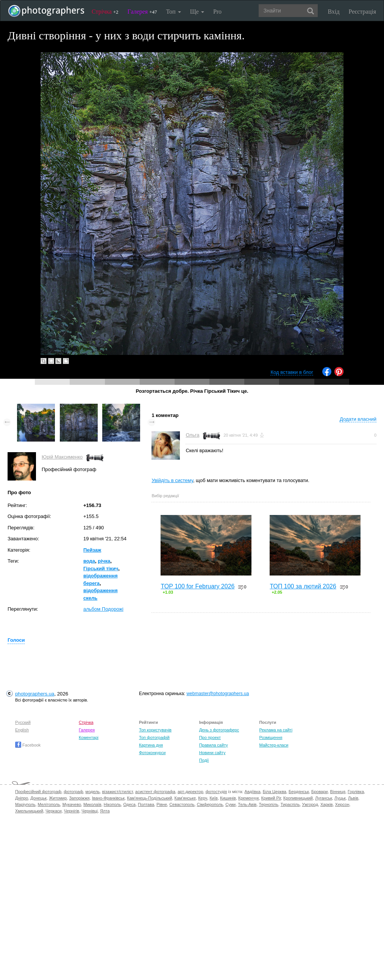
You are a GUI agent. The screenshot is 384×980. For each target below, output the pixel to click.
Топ (173, 12)
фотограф (73, 792)
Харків (327, 804)
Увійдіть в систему (172, 480)
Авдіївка (253, 792)
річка (104, 561)
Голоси (16, 640)
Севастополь (182, 804)
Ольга (192, 435)
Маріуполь (25, 804)
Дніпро (22, 798)
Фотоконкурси (152, 753)
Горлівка (356, 792)
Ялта (105, 811)
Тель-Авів (247, 804)
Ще (197, 12)
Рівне (162, 804)
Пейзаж (92, 550)
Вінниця (338, 792)
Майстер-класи (274, 745)
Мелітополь (49, 804)
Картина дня (151, 745)
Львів (353, 798)
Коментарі (89, 737)
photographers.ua (35, 694)
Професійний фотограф (38, 792)
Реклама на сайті (276, 730)
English (22, 730)
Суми (230, 804)
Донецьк (38, 798)
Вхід (334, 12)
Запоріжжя (79, 798)
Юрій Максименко (62, 457)
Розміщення (271, 737)
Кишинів (228, 798)
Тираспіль (290, 804)
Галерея (142, 12)
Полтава (146, 804)
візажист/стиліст (117, 792)
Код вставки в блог (292, 372)
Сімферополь (210, 804)
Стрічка (105, 12)
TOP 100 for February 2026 (197, 586)
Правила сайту (214, 745)
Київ (213, 798)
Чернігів (72, 811)
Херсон (342, 804)
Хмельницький (29, 811)
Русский (23, 722)
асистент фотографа (155, 792)
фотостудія (216, 792)
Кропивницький (298, 798)
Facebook (28, 745)
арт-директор (190, 792)
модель (93, 792)
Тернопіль (269, 804)
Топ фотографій (154, 737)
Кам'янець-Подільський (149, 798)
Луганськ (324, 798)
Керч (203, 798)
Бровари (320, 792)
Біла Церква (275, 792)
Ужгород (310, 804)
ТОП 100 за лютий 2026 (303, 586)
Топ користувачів (155, 730)
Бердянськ (299, 792)
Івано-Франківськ (108, 798)
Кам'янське (185, 798)
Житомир (58, 798)
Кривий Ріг (271, 798)
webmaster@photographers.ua (218, 694)
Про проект (210, 737)
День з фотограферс (219, 730)
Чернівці (90, 811)
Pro (217, 12)
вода (89, 561)
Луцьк (340, 798)
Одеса (129, 804)
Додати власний (358, 419)
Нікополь (112, 804)
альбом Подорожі (103, 609)
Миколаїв (92, 804)
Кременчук (248, 798)
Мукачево (72, 804)
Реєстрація (362, 12)
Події (204, 760)
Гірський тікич (101, 569)
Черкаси (53, 811)
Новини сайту (212, 753)
